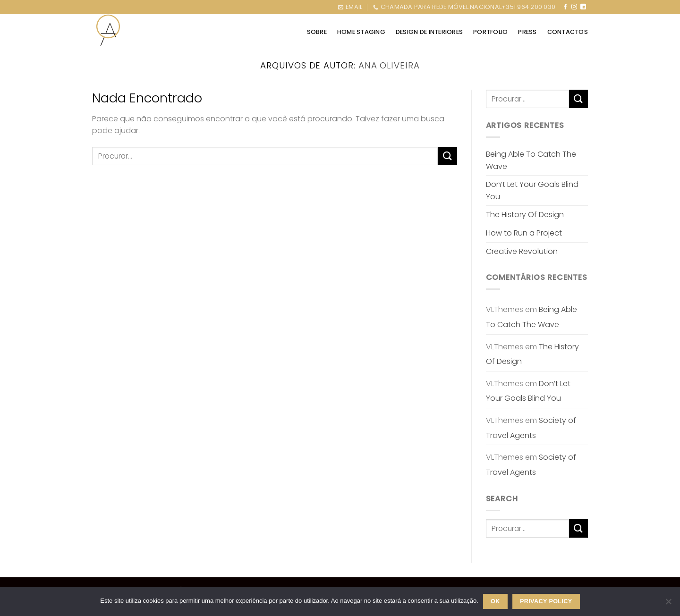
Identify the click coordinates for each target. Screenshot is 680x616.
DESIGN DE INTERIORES (429, 32)
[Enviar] (447, 156)
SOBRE (317, 32)
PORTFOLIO (490, 32)
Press (527, 32)
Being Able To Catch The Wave (531, 160)
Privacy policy (546, 601)
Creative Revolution (522, 251)
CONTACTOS (568, 32)
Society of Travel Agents (531, 428)
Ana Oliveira (389, 65)
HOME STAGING (361, 32)
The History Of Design (525, 215)
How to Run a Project (524, 233)
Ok (495, 601)
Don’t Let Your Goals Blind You (532, 190)
